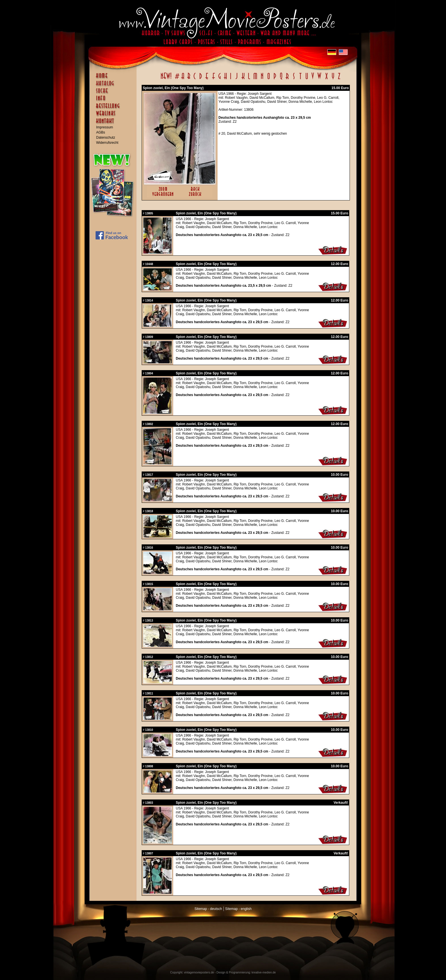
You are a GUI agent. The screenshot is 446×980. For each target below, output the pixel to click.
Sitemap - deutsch (208, 909)
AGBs (101, 132)
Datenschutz (106, 138)
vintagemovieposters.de (199, 972)
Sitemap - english (239, 909)
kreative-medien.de (264, 972)
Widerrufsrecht (107, 143)
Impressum (105, 127)
